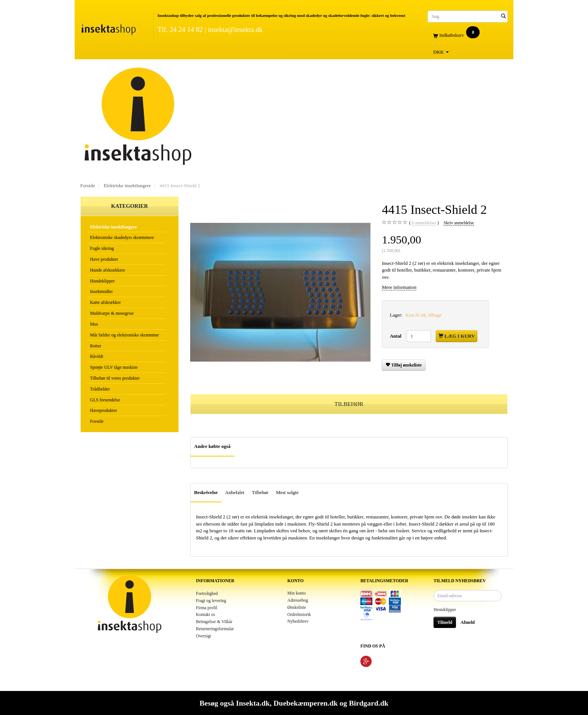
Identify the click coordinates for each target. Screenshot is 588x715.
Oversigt (204, 636)
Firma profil (207, 608)
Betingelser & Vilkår (214, 622)
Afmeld (468, 622)
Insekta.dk (253, 703)
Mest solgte (287, 492)
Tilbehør (260, 492)
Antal (396, 336)
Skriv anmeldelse (459, 223)
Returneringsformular (215, 629)
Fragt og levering (211, 601)
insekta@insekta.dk (235, 29)
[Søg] (503, 16)
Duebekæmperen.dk (305, 703)
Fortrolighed (207, 594)
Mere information (399, 287)
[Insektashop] (108, 28)
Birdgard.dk (368, 703)
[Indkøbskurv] (468, 35)
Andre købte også (212, 446)
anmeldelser (424, 223)
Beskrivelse (206, 492)
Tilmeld (445, 622)
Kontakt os (206, 615)
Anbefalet (235, 492)
